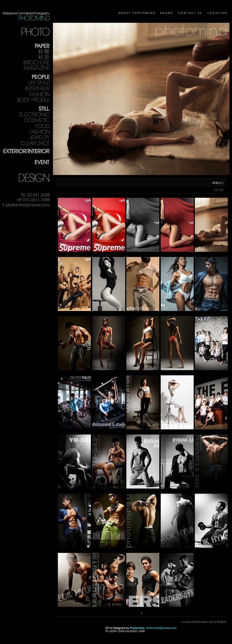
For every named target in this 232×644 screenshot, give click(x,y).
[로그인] (219, 190)
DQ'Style (222, 622)
